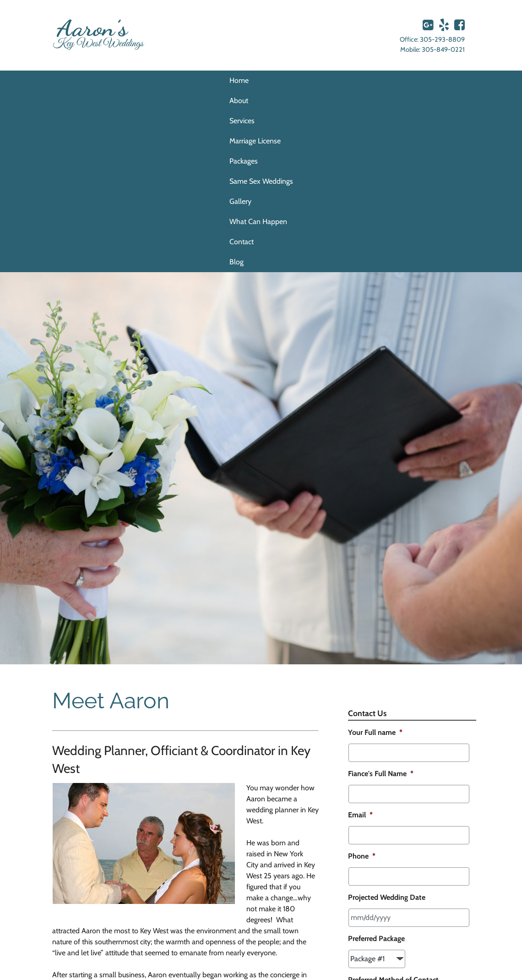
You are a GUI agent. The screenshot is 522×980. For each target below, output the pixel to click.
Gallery (240, 201)
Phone (362, 856)
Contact (242, 242)
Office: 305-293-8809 (432, 39)
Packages (244, 161)
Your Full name (375, 732)
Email (360, 815)
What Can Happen (258, 222)
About (239, 101)
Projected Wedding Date (387, 897)
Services (242, 121)
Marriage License (255, 141)
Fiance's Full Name (381, 774)
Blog (237, 262)
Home (239, 80)
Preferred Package (376, 939)
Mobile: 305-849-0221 (432, 49)
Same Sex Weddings (261, 181)
